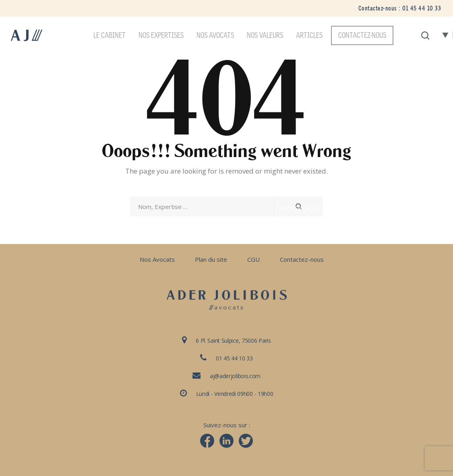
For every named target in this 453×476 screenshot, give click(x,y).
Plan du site (211, 259)
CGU (253, 259)
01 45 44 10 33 (422, 8)
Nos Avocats (157, 259)
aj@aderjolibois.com (235, 376)
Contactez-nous (302, 259)
